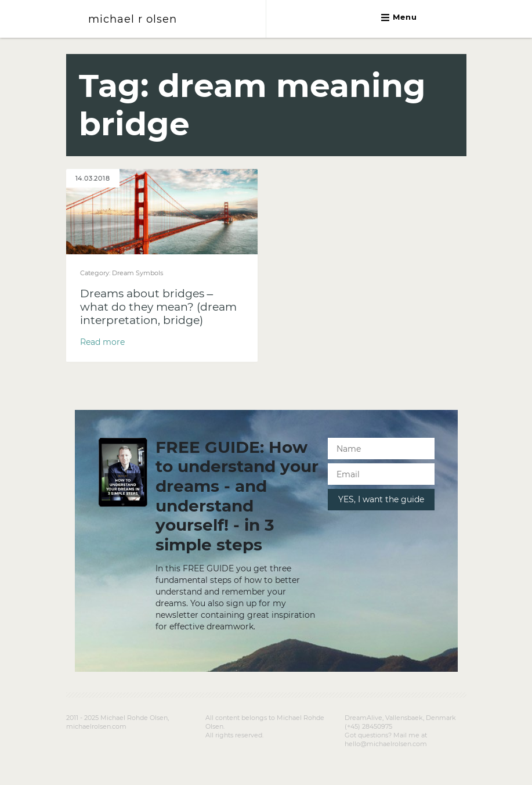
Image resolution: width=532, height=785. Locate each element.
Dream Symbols (137, 273)
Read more (102, 342)
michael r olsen (133, 19)
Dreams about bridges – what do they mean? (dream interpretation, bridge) (158, 307)
